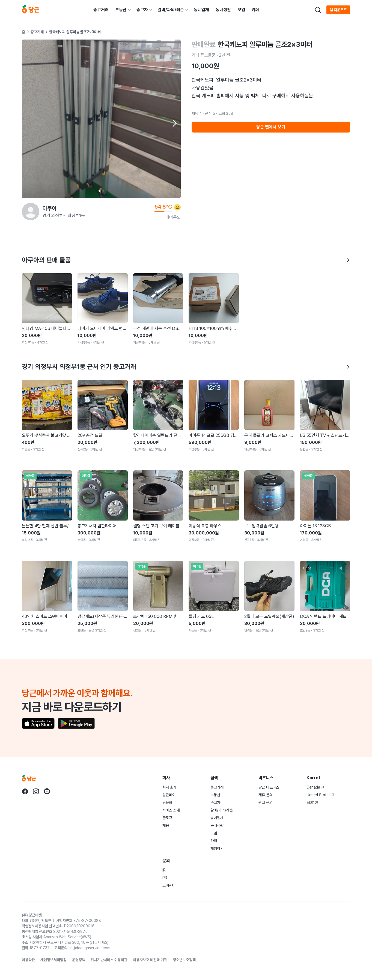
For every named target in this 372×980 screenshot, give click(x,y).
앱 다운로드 (338, 10)
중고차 (142, 10)
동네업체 (201, 10)
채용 (166, 825)
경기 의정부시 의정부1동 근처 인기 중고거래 (186, 367)
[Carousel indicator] (99, 191)
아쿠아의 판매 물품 (186, 260)
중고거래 (101, 10)
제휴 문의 (266, 795)
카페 (255, 10)
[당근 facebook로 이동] (25, 791)
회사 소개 (169, 787)
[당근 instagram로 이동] (36, 791)
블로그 (167, 818)
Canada (315, 787)
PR (165, 878)
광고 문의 (266, 802)
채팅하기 (217, 848)
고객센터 (169, 885)
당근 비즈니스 (269, 787)
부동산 (121, 10)
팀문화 (167, 802)
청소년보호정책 (184, 960)
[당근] (31, 10)
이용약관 (28, 960)
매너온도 (173, 217)
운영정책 (79, 960)
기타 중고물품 (204, 55)
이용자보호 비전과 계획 (150, 960)
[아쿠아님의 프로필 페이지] (31, 212)
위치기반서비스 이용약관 (109, 960)
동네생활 (223, 10)
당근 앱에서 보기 (271, 127)
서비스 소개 (171, 810)
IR (164, 870)
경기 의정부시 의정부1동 (64, 216)
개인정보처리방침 (53, 960)
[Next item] (174, 123)
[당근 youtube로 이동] (47, 791)
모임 (241, 10)
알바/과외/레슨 (171, 10)
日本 (312, 802)
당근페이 (169, 795)
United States (320, 795)
